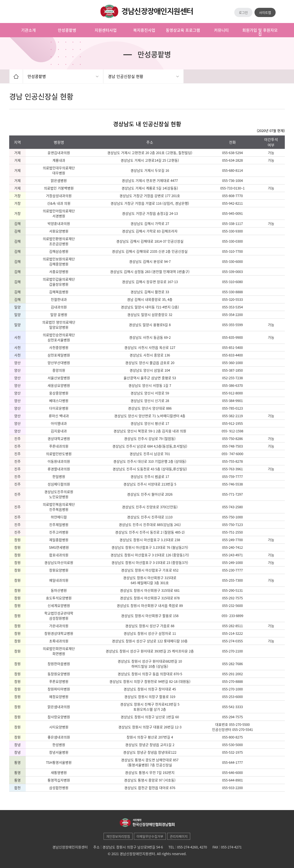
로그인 (243, 12)
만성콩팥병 (37, 76)
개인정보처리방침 (118, 836)
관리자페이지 (179, 836)
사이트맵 (265, 12)
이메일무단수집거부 (150, 836)
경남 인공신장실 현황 (126, 76)
